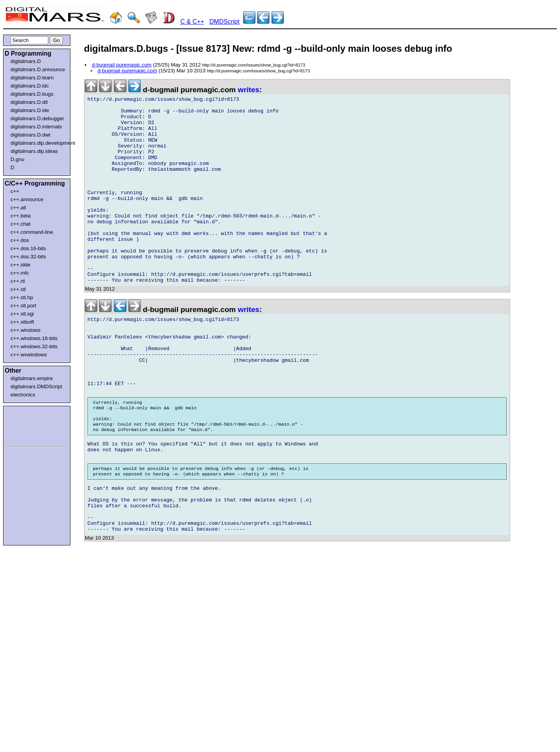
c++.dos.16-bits (28, 248)
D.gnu (17, 159)
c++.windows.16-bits (34, 338)
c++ (15, 191)
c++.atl (18, 208)
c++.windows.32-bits (34, 346)
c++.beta (21, 216)
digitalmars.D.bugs (32, 94)
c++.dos (20, 240)
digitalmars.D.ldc (30, 86)
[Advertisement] (28, 425)
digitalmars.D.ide (30, 110)
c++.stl (18, 289)
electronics (23, 395)
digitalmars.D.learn (32, 78)
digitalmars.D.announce (38, 69)
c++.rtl (18, 281)
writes (249, 90)
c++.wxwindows (29, 355)
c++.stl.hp (22, 297)
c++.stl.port (23, 306)
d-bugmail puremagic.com (122, 65)
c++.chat (20, 224)
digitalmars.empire (32, 378)
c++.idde (20, 265)
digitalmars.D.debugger (37, 118)
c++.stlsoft (22, 322)
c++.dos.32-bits (28, 257)
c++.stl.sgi (22, 314)
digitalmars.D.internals (36, 127)
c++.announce (27, 199)
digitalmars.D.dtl (29, 102)
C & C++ (192, 22)
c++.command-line (32, 232)
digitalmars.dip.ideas (34, 151)
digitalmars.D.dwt (30, 135)
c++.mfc (20, 273)
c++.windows (25, 330)
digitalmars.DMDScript (36, 387)
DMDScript (225, 22)
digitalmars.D (26, 61)
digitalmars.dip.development (38, 143)
